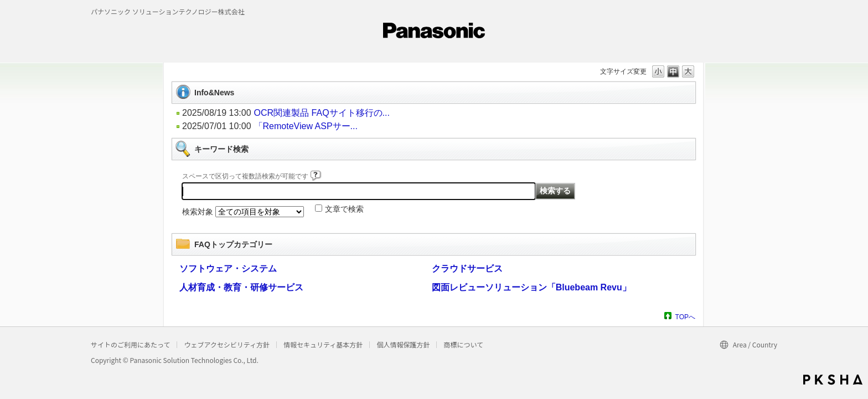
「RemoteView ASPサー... (306, 126)
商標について (463, 344)
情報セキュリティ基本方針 (323, 344)
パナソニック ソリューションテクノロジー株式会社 (168, 11)
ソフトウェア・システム (228, 268)
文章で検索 (344, 209)
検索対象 (198, 212)
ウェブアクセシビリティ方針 (227, 344)
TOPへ (685, 317)
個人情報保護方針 (403, 344)
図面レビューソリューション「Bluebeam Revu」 (531, 287)
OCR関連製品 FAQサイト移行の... (322, 113)
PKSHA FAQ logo (833, 380)
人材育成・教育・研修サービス (241, 287)
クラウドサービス (467, 268)
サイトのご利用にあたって (130, 344)
